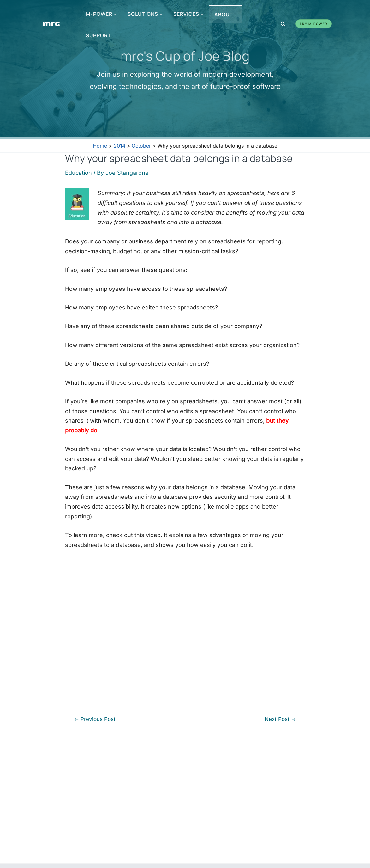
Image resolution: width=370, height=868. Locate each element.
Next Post (280, 719)
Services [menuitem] (188, 14)
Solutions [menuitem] (145, 14)
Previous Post (95, 719)
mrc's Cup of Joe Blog (185, 56)
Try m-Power (314, 24)
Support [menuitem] (100, 35)
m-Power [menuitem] (101, 14)
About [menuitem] (226, 15)
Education (78, 173)
